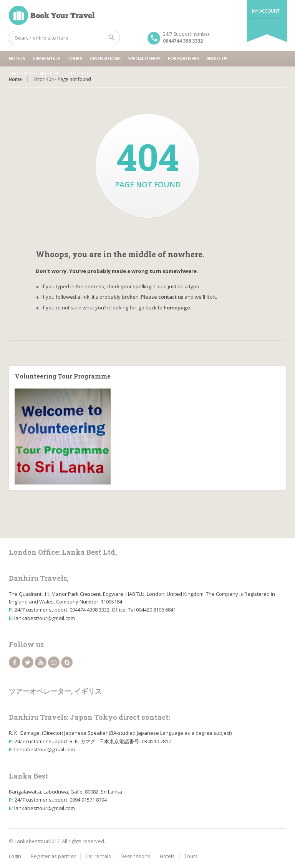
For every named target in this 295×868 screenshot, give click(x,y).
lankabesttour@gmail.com (45, 618)
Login (15, 856)
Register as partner (53, 856)
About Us (217, 59)
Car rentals (46, 59)
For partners (183, 59)
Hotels (17, 59)
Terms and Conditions (35, 74)
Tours (75, 59)
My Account (266, 11)
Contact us (81, 74)
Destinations (105, 59)
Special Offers (144, 59)
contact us (171, 297)
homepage (177, 308)
